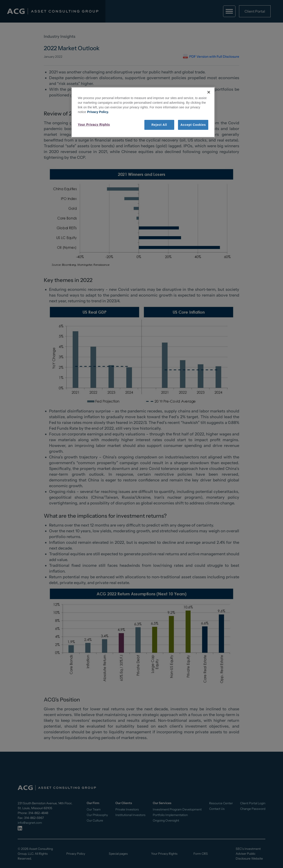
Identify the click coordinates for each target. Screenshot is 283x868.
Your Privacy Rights (94, 125)
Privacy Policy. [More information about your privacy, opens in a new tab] (98, 112)
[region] (143, 112)
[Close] (209, 92)
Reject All (159, 125)
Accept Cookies (193, 125)
